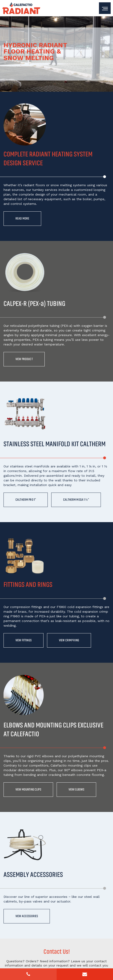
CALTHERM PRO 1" (26, 500)
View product (24, 360)
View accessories (27, 917)
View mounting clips (29, 791)
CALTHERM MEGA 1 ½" (78, 500)
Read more (22, 219)
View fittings (24, 641)
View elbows (78, 791)
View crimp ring (71, 641)
